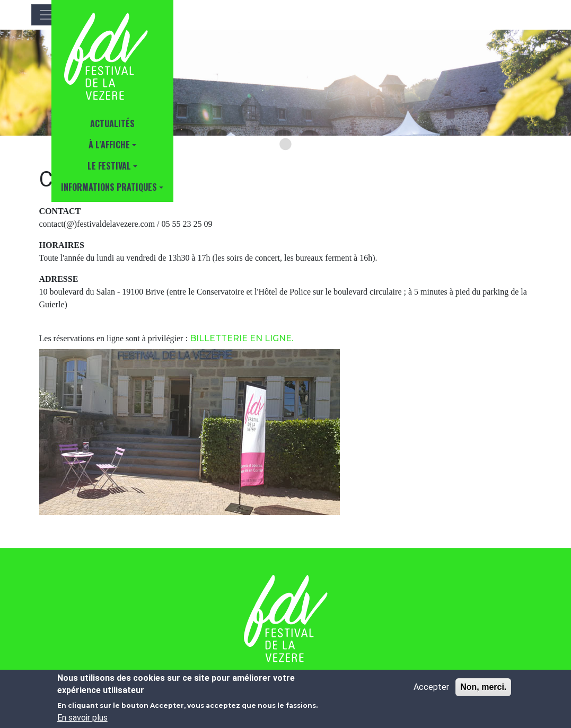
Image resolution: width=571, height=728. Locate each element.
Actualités (112, 123)
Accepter (431, 687)
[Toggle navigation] (46, 15)
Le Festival (109, 166)
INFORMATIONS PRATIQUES (109, 187)
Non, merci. (483, 687)
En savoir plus (82, 718)
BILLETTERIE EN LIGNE (241, 338)
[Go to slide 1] (285, 144)
